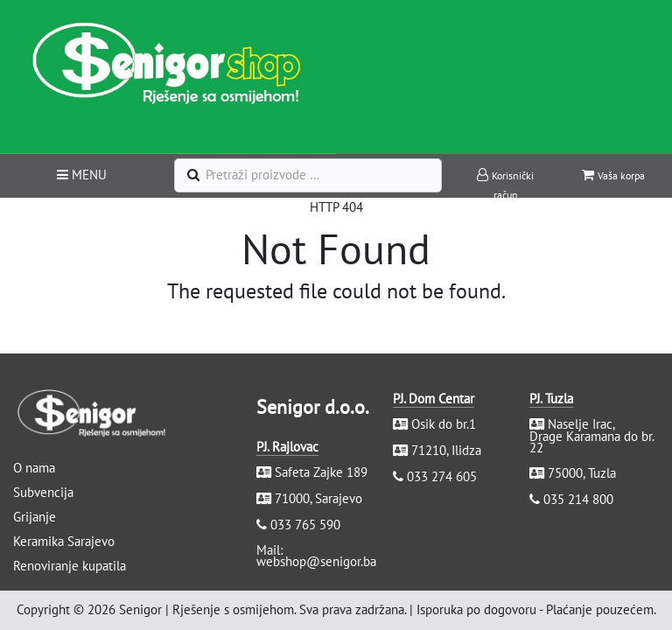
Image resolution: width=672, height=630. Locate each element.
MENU (82, 175)
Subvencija (43, 492)
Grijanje (35, 517)
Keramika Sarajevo (64, 541)
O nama (34, 468)
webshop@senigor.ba (316, 561)
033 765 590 (305, 525)
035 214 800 (578, 499)
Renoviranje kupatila (70, 566)
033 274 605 (442, 476)
